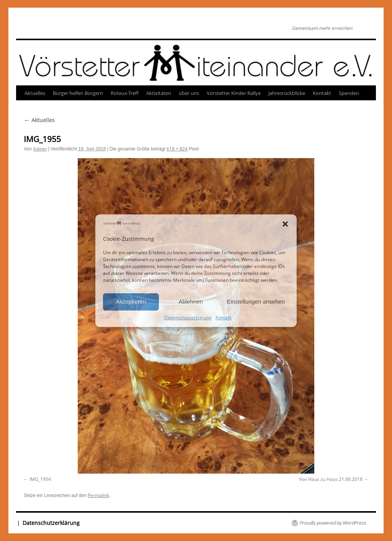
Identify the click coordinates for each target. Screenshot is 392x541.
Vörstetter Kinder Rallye (234, 93)
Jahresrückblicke (287, 93)
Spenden (349, 93)
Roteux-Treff (125, 93)
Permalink (98, 495)
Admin (40, 149)
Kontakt (224, 318)
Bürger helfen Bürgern (78, 93)
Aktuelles (35, 93)
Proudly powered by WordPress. (333, 523)
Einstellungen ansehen (256, 302)
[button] (285, 224)
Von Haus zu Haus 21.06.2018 (331, 479)
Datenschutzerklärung (188, 318)
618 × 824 (177, 149)
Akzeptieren (131, 302)
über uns (189, 93)
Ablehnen (190, 302)
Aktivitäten (159, 93)
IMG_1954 (40, 479)
